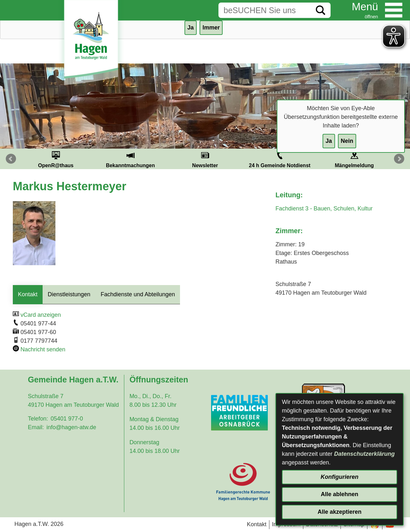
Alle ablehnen (339, 494)
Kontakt (28, 294)
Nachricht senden (43, 349)
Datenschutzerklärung (364, 454)
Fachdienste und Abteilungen (138, 294)
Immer (211, 28)
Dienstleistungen (69, 294)
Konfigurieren (340, 477)
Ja (329, 141)
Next (399, 159)
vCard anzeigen (41, 315)
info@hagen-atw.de (71, 427)
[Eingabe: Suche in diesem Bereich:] (265, 10)
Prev (11, 159)
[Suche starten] (321, 10)
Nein (347, 141)
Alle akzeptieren (339, 512)
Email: (36, 427)
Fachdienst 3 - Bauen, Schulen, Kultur (324, 209)
